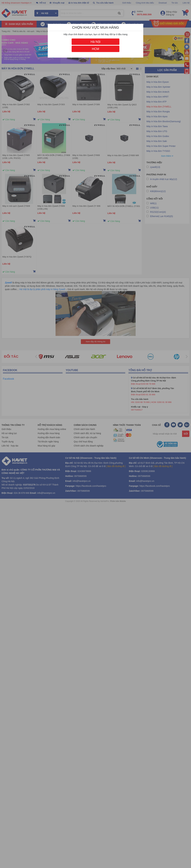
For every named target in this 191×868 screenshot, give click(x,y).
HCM (95, 49)
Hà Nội (95, 42)
